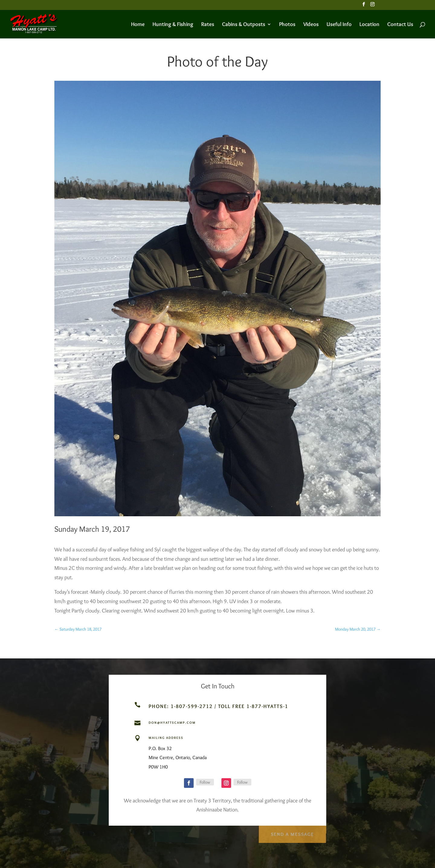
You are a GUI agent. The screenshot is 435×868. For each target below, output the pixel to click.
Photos (287, 25)
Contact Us (400, 25)
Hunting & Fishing (173, 25)
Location (369, 25)
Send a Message (292, 832)
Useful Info (339, 25)
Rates (208, 25)
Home (138, 25)
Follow (205, 782)
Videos (311, 25)
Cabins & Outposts (244, 25)
